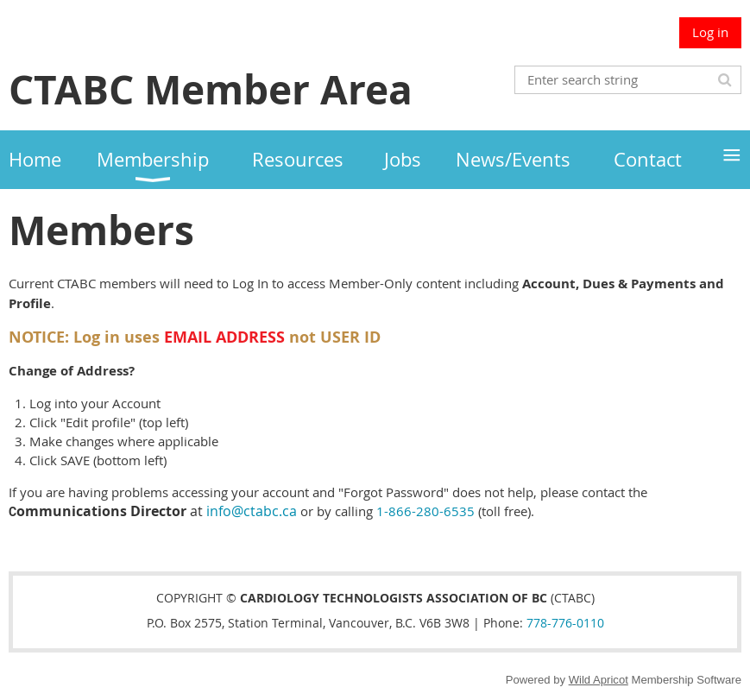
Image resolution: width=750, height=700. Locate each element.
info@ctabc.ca (252, 511)
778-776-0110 (565, 623)
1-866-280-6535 (425, 511)
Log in (710, 32)
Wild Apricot (599, 680)
